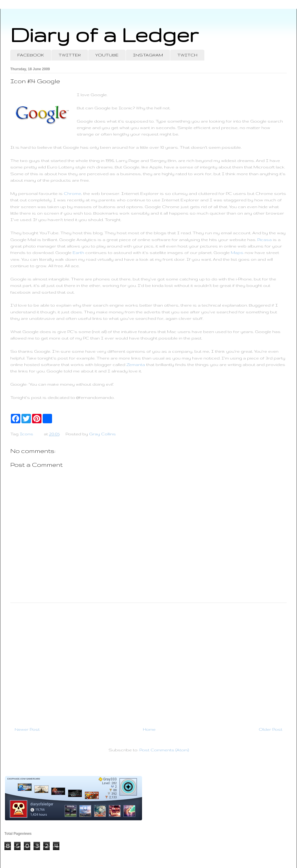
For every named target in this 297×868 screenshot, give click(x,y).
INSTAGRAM (148, 55)
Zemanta (136, 364)
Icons (26, 434)
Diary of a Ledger (104, 35)
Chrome (72, 193)
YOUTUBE (107, 55)
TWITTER (70, 55)
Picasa (265, 240)
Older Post (271, 729)
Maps (237, 252)
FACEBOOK (31, 55)
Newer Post (27, 729)
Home (149, 729)
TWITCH (187, 55)
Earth (78, 252)
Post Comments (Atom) (164, 750)
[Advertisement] (148, 662)
